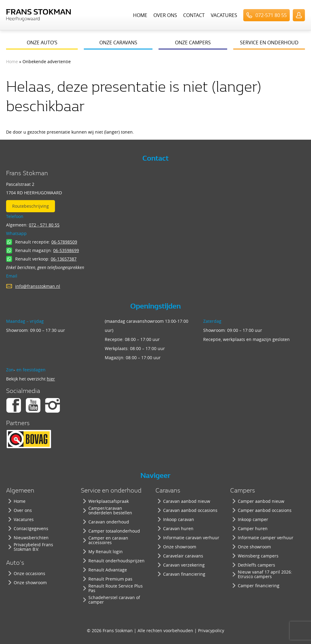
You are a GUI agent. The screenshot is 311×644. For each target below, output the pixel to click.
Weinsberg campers (258, 556)
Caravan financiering (184, 574)
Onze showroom (30, 583)
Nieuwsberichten (31, 538)
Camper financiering (259, 586)
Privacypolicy (211, 630)
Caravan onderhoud (109, 522)
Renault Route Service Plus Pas (116, 588)
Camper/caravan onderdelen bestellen (110, 510)
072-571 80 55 (271, 15)
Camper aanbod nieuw (261, 501)
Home (140, 15)
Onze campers (193, 43)
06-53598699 (66, 250)
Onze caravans (118, 43)
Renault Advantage (108, 570)
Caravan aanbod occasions (190, 510)
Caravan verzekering (184, 565)
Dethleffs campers (256, 565)
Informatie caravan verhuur (191, 538)
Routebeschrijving (31, 206)
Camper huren (253, 528)
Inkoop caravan (179, 519)
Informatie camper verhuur (266, 538)
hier (51, 379)
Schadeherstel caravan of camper (114, 600)
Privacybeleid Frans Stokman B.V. (33, 547)
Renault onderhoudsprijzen (116, 561)
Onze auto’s (42, 43)
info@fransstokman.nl (38, 286)
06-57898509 (64, 242)
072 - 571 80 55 (44, 225)
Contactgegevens (31, 528)
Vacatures (224, 15)
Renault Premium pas (110, 579)
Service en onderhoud (269, 43)
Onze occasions (29, 573)
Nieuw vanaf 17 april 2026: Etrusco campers (265, 574)
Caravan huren (178, 528)
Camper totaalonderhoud (114, 531)
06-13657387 (64, 259)
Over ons (165, 15)
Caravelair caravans (183, 556)
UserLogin (299, 15)
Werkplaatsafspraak (109, 501)
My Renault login (106, 552)
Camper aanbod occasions (265, 510)
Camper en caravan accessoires (108, 540)
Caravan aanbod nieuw (187, 501)
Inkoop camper (253, 519)
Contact (194, 15)
